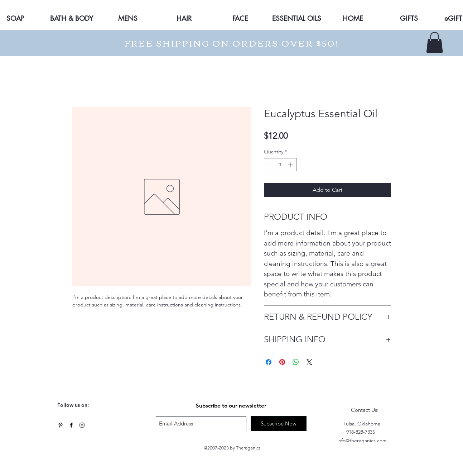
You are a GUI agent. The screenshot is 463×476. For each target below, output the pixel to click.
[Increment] (291, 165)
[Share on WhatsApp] (296, 362)
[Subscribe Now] (279, 424)
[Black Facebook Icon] (71, 425)
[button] (435, 42)
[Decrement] (269, 165)
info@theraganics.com (362, 441)
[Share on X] (309, 362)
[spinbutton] (280, 165)
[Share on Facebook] (269, 362)
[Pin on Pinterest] (282, 362)
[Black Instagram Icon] (82, 425)
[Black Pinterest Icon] (61, 425)
